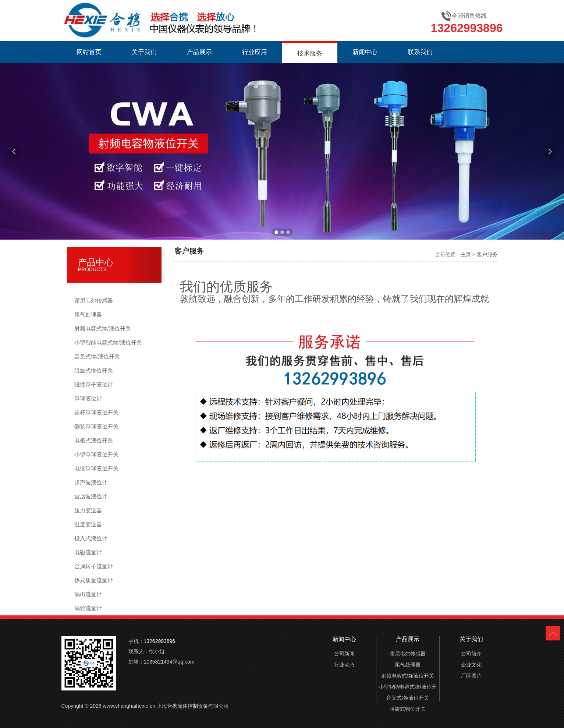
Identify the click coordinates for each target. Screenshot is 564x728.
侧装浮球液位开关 (96, 426)
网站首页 (89, 52)
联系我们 (420, 52)
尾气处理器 (88, 314)
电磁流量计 (88, 552)
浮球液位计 (88, 398)
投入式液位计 (91, 538)
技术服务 (310, 54)
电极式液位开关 (94, 440)
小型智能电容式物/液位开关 (108, 342)
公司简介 (471, 654)
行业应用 (255, 52)
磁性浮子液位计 (94, 384)
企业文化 (471, 665)
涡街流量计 (88, 594)
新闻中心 (365, 52)
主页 (466, 254)
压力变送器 (88, 510)
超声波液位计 (91, 482)
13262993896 (467, 28)
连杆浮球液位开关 (96, 412)
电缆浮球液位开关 (96, 468)
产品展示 (199, 52)
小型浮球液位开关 (96, 454)
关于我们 (144, 52)
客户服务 (487, 254)
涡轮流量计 (88, 608)
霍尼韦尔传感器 (94, 301)
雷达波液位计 (91, 496)
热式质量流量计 (94, 580)
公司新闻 (344, 654)
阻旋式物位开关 (94, 370)
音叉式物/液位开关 (97, 356)
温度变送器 (88, 524)
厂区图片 (471, 676)
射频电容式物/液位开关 (103, 328)
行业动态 (344, 665)
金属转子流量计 (94, 566)
